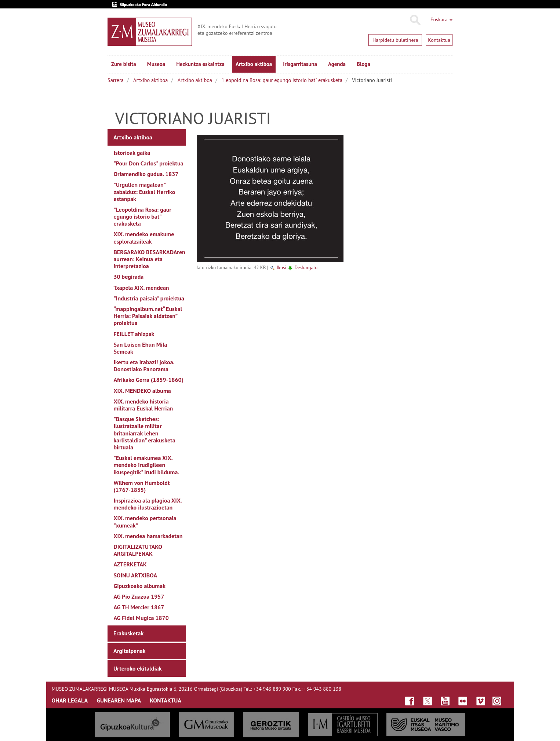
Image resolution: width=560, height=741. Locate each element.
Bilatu (415, 20)
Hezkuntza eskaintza (200, 64)
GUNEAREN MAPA (119, 700)
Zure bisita (124, 64)
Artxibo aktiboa (254, 64)
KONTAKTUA (166, 700)
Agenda (337, 64)
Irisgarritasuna (300, 64)
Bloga (363, 64)
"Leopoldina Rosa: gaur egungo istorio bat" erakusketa (282, 80)
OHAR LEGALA (70, 700)
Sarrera (116, 80)
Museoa (156, 64)
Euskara (441, 19)
